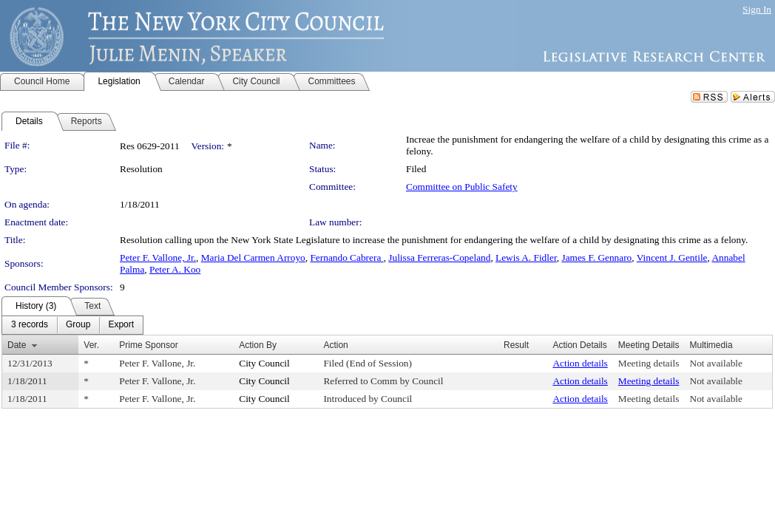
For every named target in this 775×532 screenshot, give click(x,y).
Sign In (757, 9)
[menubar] (72, 325)
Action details (580, 363)
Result (516, 345)
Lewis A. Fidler (526, 258)
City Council (264, 363)
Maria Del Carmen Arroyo (253, 258)
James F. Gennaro (596, 258)
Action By (258, 345)
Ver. (91, 345)
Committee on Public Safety (462, 187)
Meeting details (649, 363)
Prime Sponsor (148, 345)
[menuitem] (30, 325)
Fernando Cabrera (346, 258)
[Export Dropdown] (121, 325)
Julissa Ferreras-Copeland (439, 258)
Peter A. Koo (175, 269)
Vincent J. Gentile (672, 258)
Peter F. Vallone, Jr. (158, 258)
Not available (716, 363)
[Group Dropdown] (78, 325)
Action (335, 345)
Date (17, 345)
